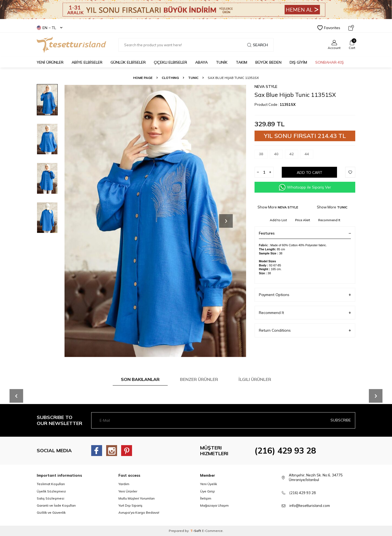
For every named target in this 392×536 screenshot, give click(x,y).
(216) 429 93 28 (285, 451)
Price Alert (303, 220)
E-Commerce (212, 531)
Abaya (201, 62)
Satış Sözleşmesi (50, 498)
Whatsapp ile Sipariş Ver (305, 187)
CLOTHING (170, 78)
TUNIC (193, 78)
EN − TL (50, 28)
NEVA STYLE (266, 87)
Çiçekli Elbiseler (170, 62)
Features (305, 233)
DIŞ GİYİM (298, 62)
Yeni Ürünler (128, 491)
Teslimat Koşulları (51, 484)
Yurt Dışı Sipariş (130, 505)
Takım (241, 62)
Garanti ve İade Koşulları (56, 505)
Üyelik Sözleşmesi (51, 491)
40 (278, 155)
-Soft (196, 531)
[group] (155, 221)
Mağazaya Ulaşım (214, 505)
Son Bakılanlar (140, 379)
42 (294, 155)
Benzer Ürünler (199, 379)
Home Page (143, 78)
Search (258, 45)
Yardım (124, 484)
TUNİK (222, 62)
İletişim (206, 498)
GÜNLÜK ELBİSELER (128, 62)
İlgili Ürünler (255, 379)
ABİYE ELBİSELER (87, 62)
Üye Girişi (207, 491)
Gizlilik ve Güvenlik (51, 512)
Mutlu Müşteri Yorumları (137, 498)
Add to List (278, 220)
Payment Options (305, 295)
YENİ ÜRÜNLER (50, 62)
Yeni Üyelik (209, 484)
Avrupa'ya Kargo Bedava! (139, 512)
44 (309, 155)
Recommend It (329, 220)
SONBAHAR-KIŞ (330, 62)
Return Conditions (305, 330)
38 (263, 155)
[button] (226, 221)
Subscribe (341, 420)
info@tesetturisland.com (310, 506)
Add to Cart (310, 172)
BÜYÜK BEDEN (268, 62)
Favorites (329, 28)
